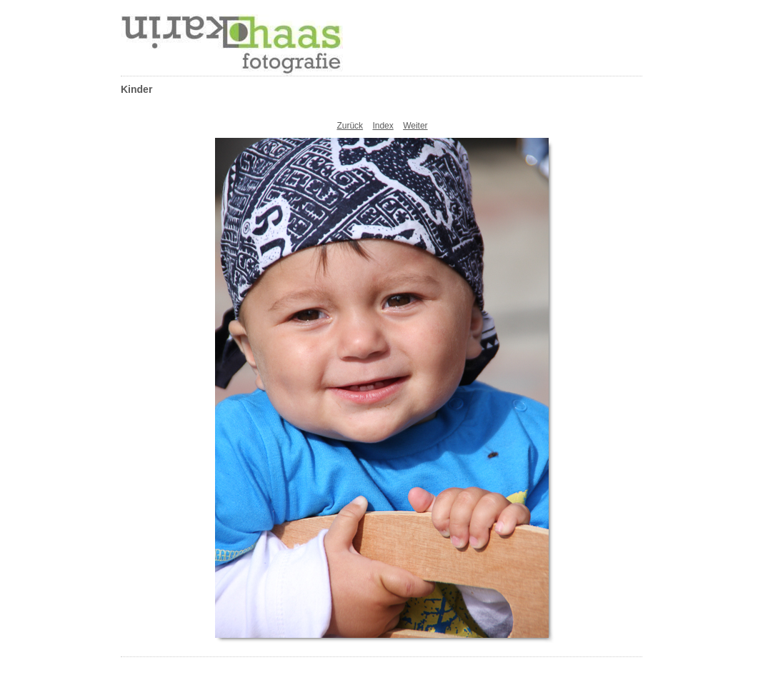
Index (383, 126)
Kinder (136, 89)
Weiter (415, 126)
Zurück (350, 126)
